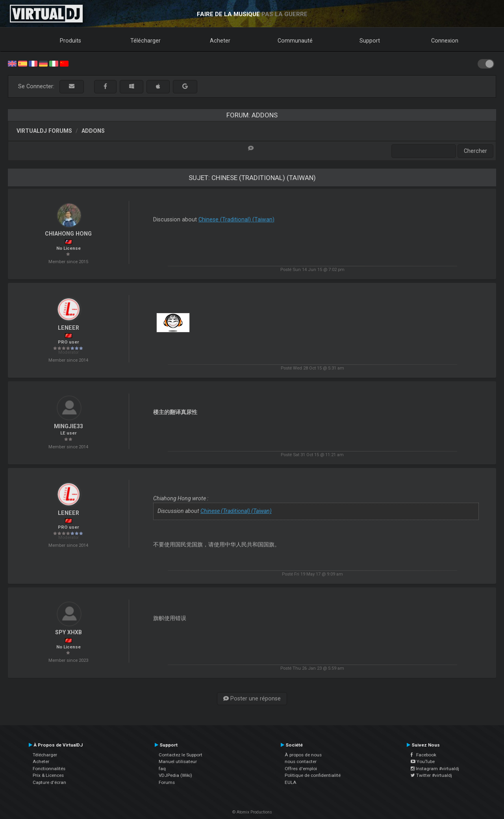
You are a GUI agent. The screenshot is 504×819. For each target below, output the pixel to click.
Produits (70, 41)
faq (162, 769)
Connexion (445, 41)
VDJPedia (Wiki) (175, 775)
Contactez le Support (181, 755)
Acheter (220, 41)
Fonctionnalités (49, 769)
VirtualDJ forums (44, 131)
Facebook (423, 755)
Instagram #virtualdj (435, 769)
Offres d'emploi (301, 769)
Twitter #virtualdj (431, 775)
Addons (93, 131)
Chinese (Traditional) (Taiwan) (236, 219)
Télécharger (145, 41)
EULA (291, 782)
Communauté (295, 41)
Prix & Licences (48, 775)
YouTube (423, 761)
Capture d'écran (49, 782)
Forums (167, 782)
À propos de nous (303, 755)
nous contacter (301, 761)
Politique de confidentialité (313, 775)
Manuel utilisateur (178, 761)
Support (370, 41)
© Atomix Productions (252, 812)
